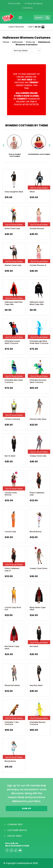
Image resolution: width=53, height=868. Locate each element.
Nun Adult (34, 646)
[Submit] (47, 17)
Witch (32, 192)
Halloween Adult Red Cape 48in (14, 303)
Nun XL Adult (10, 456)
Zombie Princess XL (38, 265)
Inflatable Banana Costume (38, 723)
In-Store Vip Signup (34, 3)
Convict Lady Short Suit (13, 609)
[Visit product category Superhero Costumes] (39, 143)
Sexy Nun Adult (36, 685)
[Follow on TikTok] (16, 850)
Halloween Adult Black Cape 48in (37, 303)
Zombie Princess (37, 228)
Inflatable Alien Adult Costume (14, 381)
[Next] (49, 147)
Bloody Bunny (36, 532)
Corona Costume (12, 419)
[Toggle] (5, 825)
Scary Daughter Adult (14, 192)
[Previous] (4, 147)
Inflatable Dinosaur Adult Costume (38, 381)
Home (6, 42)
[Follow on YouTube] (20, 850)
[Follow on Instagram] (12, 850)
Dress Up (30, 42)
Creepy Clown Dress (39, 568)
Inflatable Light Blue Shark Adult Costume (39, 342)
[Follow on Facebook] (7, 850)
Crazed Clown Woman (11, 494)
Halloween (17, 42)
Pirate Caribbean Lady (37, 494)
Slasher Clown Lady (13, 265)
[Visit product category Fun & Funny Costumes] (14, 144)
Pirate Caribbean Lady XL (12, 569)
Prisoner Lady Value (38, 419)
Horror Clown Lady (12, 228)
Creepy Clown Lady (38, 456)
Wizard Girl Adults (12, 685)
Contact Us (28, 8)
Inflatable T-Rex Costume (12, 723)
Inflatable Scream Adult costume (12, 342)
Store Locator (14, 3)
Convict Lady (10, 532)
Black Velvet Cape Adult (38, 609)
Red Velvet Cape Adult (12, 647)
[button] (19, 18)
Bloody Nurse (10, 761)
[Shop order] (27, 51)
